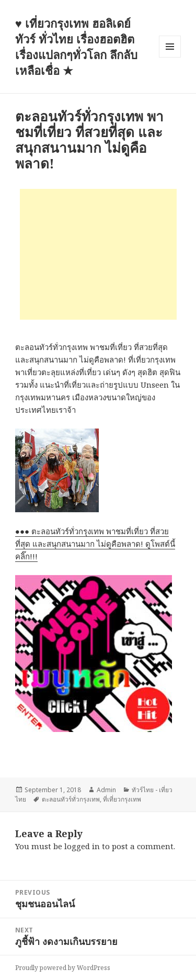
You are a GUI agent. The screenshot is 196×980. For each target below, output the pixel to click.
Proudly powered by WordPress (63, 968)
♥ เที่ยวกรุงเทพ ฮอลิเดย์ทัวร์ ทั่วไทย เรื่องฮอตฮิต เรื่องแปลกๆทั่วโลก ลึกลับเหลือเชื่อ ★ (76, 47)
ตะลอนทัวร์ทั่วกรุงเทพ (71, 799)
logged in (82, 846)
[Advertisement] (98, 254)
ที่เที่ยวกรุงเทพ (122, 799)
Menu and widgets (170, 57)
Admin (106, 790)
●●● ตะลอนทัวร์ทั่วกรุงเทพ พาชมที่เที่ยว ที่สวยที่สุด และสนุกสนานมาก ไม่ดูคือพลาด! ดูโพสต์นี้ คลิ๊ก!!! (95, 544)
